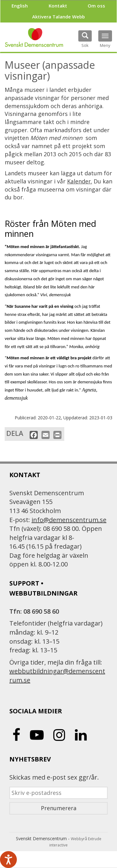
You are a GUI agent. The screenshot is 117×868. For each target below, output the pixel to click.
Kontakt (58, 6)
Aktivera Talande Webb (58, 17)
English (20, 6)
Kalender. (80, 181)
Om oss (96, 6)
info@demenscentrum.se (69, 520)
